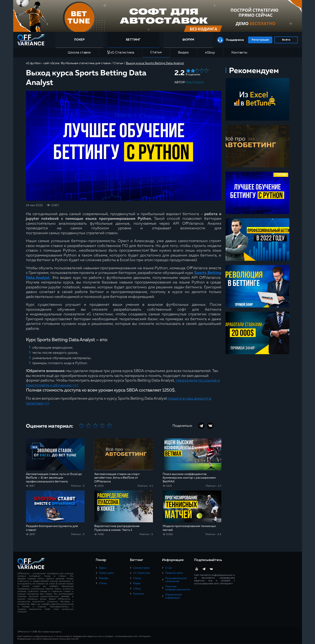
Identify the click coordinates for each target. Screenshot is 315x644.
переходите (186, 380)
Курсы (103, 568)
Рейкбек (104, 578)
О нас (169, 568)
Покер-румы (106, 573)
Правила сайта (174, 573)
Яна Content (195, 82)
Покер (80, 40)
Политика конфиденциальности (178, 588)
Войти (286, 40)
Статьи (156, 52)
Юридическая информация (174, 596)
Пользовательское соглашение (176, 580)
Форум (188, 40)
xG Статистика (121, 53)
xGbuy (210, 53)
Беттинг (134, 40)
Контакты (239, 53)
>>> (76, 385)
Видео (183, 53)
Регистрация (260, 40)
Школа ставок (79, 53)
